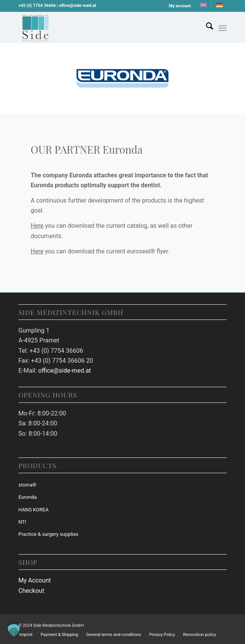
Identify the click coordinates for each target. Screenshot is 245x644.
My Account (35, 580)
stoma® (27, 485)
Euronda (28, 497)
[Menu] (223, 28)
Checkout (31, 591)
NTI (22, 522)
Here (37, 226)
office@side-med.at (65, 371)
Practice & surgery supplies (48, 534)
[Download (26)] (102, 28)
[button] (14, 630)
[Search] (206, 28)
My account (180, 6)
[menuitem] (180, 6)
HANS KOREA (33, 510)
